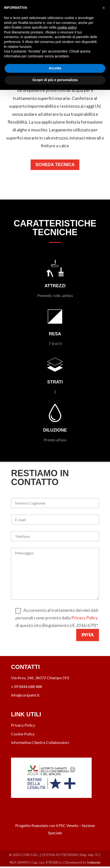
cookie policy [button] (67, 27)
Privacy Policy (85, 618)
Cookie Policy (23, 734)
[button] (104, 8)
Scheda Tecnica (55, 165)
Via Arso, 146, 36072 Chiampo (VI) (40, 678)
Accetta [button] (55, 68)
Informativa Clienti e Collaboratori (40, 742)
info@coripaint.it (25, 695)
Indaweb (94, 862)
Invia (88, 635)
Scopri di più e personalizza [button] (55, 80)
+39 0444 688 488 (27, 686)
